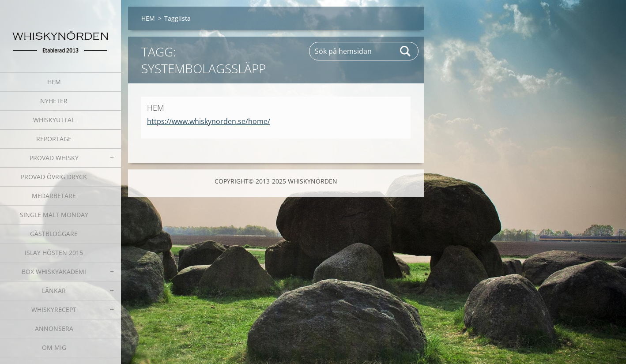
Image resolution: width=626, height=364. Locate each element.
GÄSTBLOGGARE (54, 234)
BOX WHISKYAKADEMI (54, 272)
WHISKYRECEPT (54, 310)
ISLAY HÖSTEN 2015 (54, 253)
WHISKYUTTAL (54, 120)
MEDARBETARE (54, 196)
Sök (406, 51)
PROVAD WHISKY (54, 158)
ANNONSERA (54, 328)
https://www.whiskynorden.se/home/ (209, 121)
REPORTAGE (54, 139)
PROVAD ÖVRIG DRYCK (54, 177)
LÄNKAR (54, 291)
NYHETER (54, 101)
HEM (54, 82)
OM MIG (54, 347)
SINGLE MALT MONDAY (54, 215)
